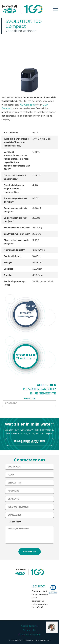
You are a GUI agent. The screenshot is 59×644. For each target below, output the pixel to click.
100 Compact (27, 105)
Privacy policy (30, 630)
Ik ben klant (15, 522)
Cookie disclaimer (30, 626)
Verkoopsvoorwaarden (30, 634)
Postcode (30, 398)
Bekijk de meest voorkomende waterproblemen (29, 442)
